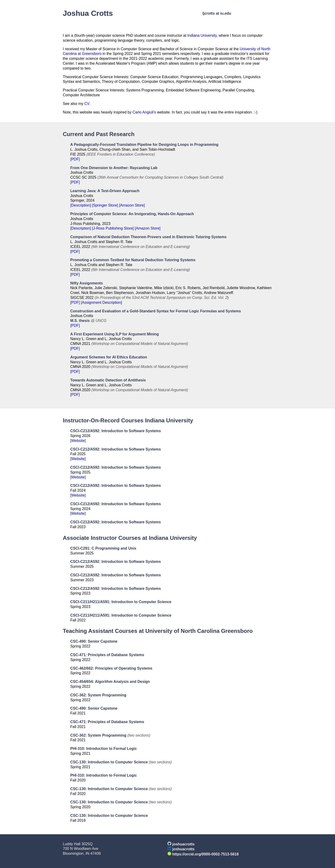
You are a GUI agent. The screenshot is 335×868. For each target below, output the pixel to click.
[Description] (81, 205)
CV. (87, 104)
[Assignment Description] (101, 302)
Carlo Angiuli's (144, 112)
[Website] (78, 441)
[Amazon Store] (132, 205)
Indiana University (202, 35)
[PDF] (75, 159)
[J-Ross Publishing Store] (113, 228)
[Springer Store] (105, 205)
